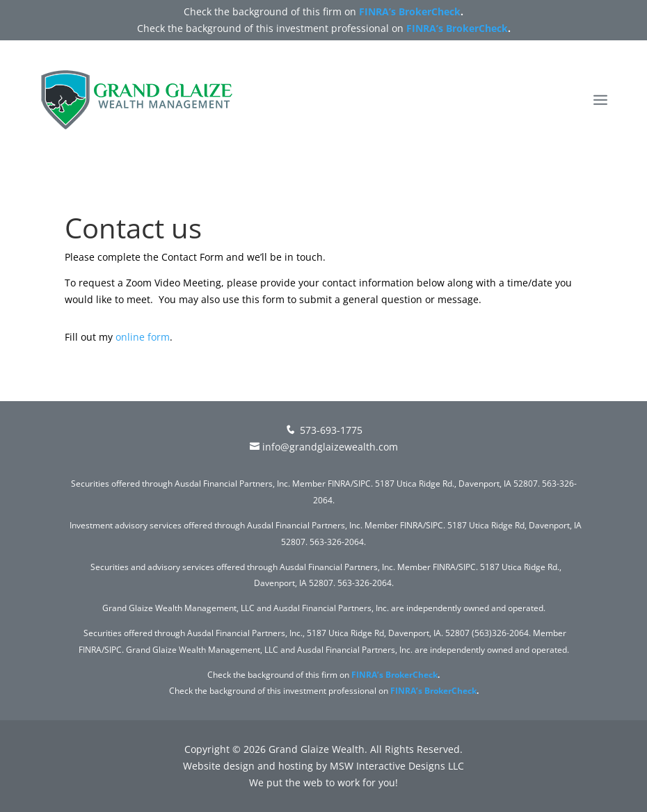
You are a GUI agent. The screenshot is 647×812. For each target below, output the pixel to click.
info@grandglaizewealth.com (324, 447)
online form (143, 337)
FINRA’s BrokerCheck (410, 11)
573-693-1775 (323, 430)
